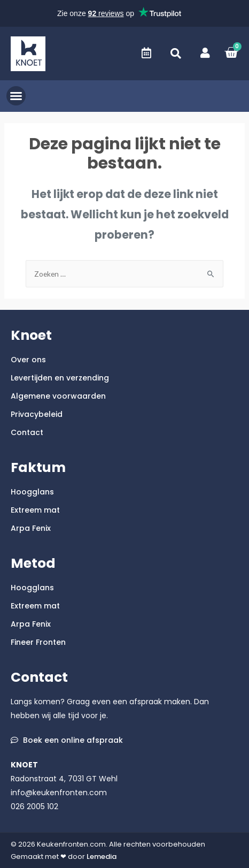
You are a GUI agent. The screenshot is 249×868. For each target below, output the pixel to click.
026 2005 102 (34, 806)
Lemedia (102, 856)
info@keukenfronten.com (59, 793)
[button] (176, 54)
